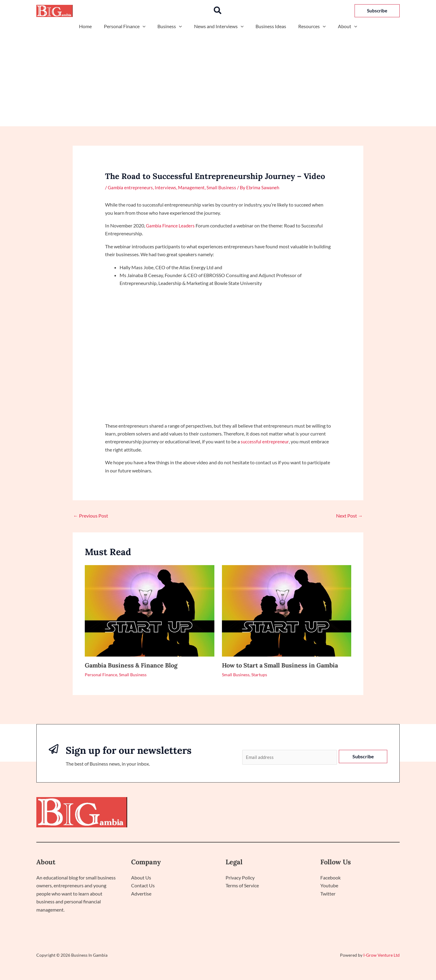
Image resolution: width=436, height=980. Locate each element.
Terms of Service (242, 886)
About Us (141, 878)
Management (195, 187)
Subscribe (363, 756)
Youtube (329, 886)
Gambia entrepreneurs (131, 187)
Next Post (349, 516)
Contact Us (143, 886)
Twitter (328, 894)
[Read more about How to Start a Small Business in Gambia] (287, 610)
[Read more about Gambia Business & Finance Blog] (150, 610)
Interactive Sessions (373, 813)
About (340, 26)
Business (172, 26)
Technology (306, 813)
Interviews (168, 187)
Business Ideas (268, 26)
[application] (147, 26)
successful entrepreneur (266, 441)
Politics (335, 813)
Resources (307, 26)
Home (93, 26)
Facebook (330, 878)
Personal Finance (130, 26)
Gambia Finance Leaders (171, 225)
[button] (218, 11)
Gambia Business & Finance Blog (131, 665)
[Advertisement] (218, 76)
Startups (259, 674)
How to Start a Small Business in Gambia (280, 665)
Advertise (141, 894)
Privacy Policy (240, 878)
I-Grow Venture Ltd (381, 956)
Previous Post (91, 516)
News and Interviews (219, 26)
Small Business (226, 187)
